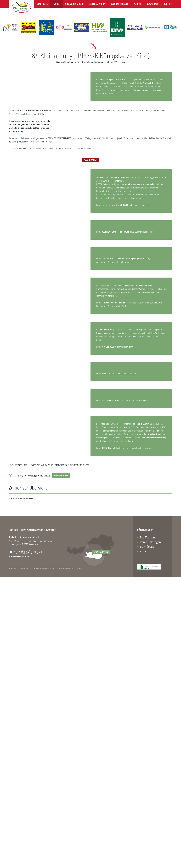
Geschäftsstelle (120, 4)
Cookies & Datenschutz (45, 859)
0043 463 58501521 (25, 843)
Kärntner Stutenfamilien (22, 789)
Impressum (25, 859)
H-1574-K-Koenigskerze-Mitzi (42, 766)
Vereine (138, 4)
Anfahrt (145, 842)
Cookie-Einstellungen (71, 859)
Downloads (153, 4)
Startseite (42, 4)
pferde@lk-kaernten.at (19, 847)
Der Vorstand (148, 828)
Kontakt (168, 4)
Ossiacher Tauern (74, 4)
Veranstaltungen (150, 833)
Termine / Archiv (97, 4)
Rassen (57, 4)
